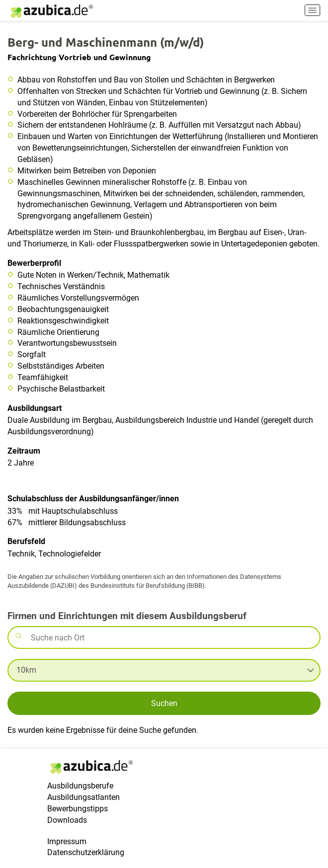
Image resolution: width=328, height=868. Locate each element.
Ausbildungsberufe (80, 786)
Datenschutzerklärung (86, 852)
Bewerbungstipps (78, 809)
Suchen (164, 703)
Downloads (67, 820)
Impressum (67, 841)
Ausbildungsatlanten (83, 797)
